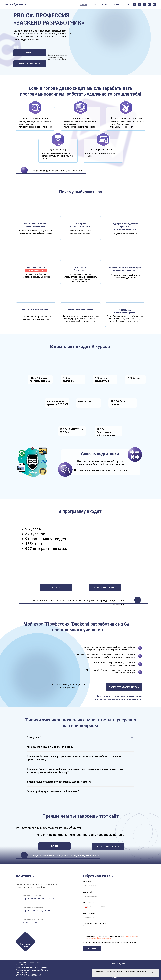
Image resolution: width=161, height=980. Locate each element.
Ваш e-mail (87, 892)
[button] (25, 941)
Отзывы (74, 4)
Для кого (50, 4)
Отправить (92, 948)
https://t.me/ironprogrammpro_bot (38, 898)
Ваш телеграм (89, 913)
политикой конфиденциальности (98, 938)
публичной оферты (130, 936)
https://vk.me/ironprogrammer (36, 910)
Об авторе (62, 4)
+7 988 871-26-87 (31, 922)
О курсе (38, 4)
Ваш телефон (88, 902)
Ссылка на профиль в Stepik (95, 923)
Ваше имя (87, 882)
